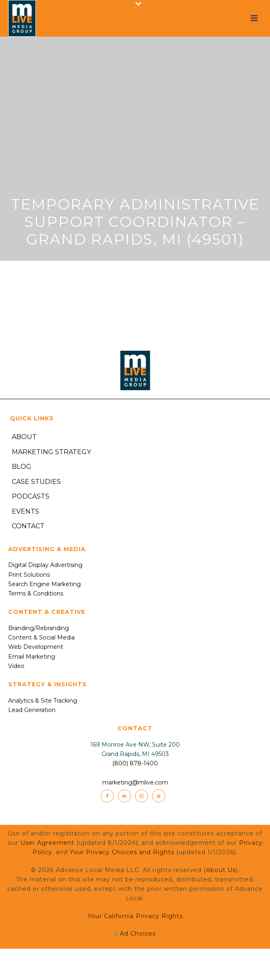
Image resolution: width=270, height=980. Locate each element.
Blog (22, 467)
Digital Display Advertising (45, 565)
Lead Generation (32, 710)
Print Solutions (29, 575)
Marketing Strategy (51, 452)
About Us (221, 870)
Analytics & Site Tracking (43, 701)
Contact (28, 526)
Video (16, 666)
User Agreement (47, 843)
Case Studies (36, 482)
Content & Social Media (41, 637)
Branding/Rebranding (39, 628)
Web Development (36, 647)
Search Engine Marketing (44, 584)
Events (25, 511)
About (24, 437)
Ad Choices (135, 934)
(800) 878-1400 (135, 763)
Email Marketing (32, 657)
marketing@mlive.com (135, 782)
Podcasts (31, 496)
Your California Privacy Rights (135, 916)
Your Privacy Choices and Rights (122, 852)
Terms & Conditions (36, 593)
